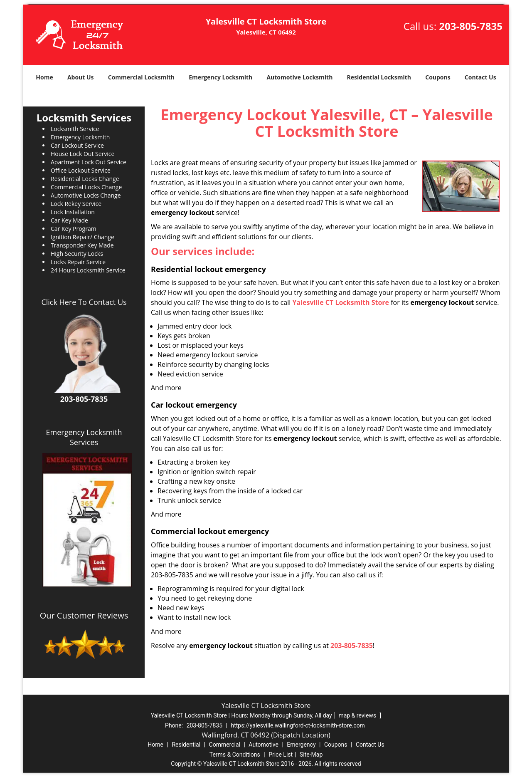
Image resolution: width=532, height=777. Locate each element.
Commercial (225, 745)
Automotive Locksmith (299, 77)
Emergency (301, 745)
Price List (281, 755)
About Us (81, 77)
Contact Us (480, 77)
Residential (186, 745)
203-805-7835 (471, 26)
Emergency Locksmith (220, 77)
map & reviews (358, 715)
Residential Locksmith (379, 77)
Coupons (438, 77)
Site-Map (311, 755)
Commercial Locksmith (141, 77)
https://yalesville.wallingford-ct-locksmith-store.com (298, 725)
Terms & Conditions (235, 755)
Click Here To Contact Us (84, 302)
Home (44, 77)
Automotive (264, 745)
